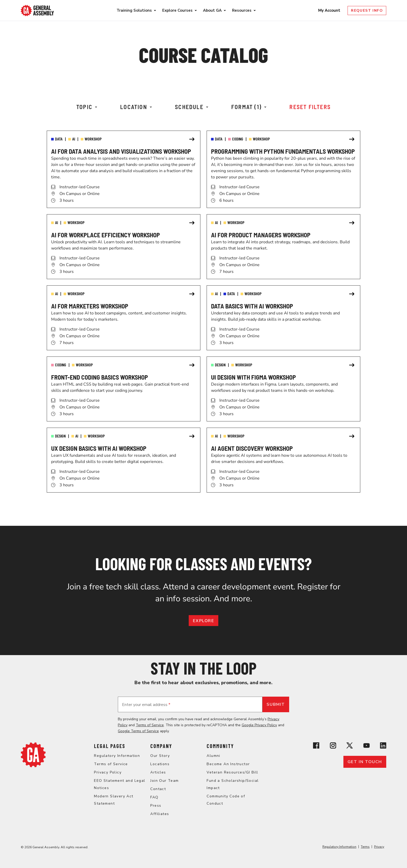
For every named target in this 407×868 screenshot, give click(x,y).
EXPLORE (203, 621)
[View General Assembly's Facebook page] (316, 746)
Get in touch (365, 762)
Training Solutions (134, 10)
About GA (212, 10)
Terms (365, 847)
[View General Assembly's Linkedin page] (383, 746)
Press (156, 806)
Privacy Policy (108, 772)
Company (161, 746)
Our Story (160, 756)
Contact (158, 789)
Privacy (379, 847)
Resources (242, 10)
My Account (330, 10)
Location (136, 107)
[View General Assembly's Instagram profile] (333, 746)
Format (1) (249, 107)
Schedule (192, 107)
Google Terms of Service (138, 731)
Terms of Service (150, 725)
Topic (87, 107)
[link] (124, 169)
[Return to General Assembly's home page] (33, 766)
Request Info (367, 11)
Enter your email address (146, 705)
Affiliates (160, 814)
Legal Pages (110, 746)
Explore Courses (177, 10)
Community (220, 746)
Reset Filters (310, 107)
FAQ (154, 797)
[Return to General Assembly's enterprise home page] (37, 11)
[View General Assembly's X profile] (350, 746)
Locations (160, 764)
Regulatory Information (117, 756)
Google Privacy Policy (259, 725)
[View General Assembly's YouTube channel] (367, 746)
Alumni (213, 756)
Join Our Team (164, 781)
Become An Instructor (228, 764)
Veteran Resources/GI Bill (232, 772)
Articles (158, 772)
